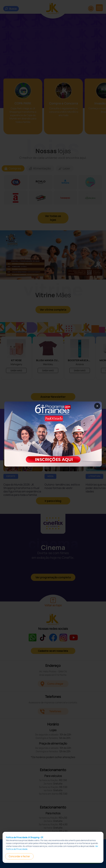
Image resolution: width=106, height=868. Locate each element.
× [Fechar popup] (97, 406)
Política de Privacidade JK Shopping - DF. (25, 838)
